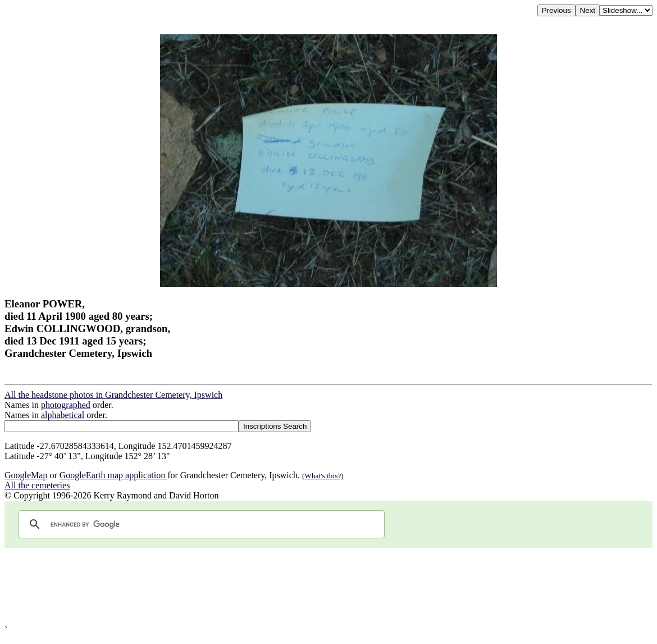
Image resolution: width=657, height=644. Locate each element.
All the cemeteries (37, 485)
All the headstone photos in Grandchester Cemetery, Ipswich (113, 395)
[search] (200, 524)
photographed (66, 405)
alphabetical (63, 415)
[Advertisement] (328, 586)
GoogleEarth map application (113, 475)
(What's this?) (323, 476)
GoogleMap (26, 475)
